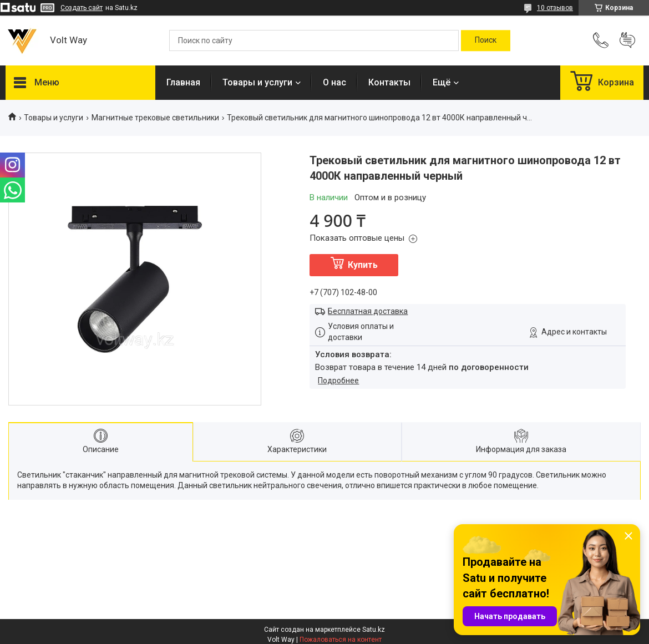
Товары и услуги (257, 82)
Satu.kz (374, 630)
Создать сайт (82, 8)
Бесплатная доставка (368, 311)
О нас (334, 82)
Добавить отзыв (627, 40)
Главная (183, 82)
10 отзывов (555, 8)
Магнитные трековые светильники (155, 118)
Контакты (389, 82)
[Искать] (486, 40)
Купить (363, 265)
